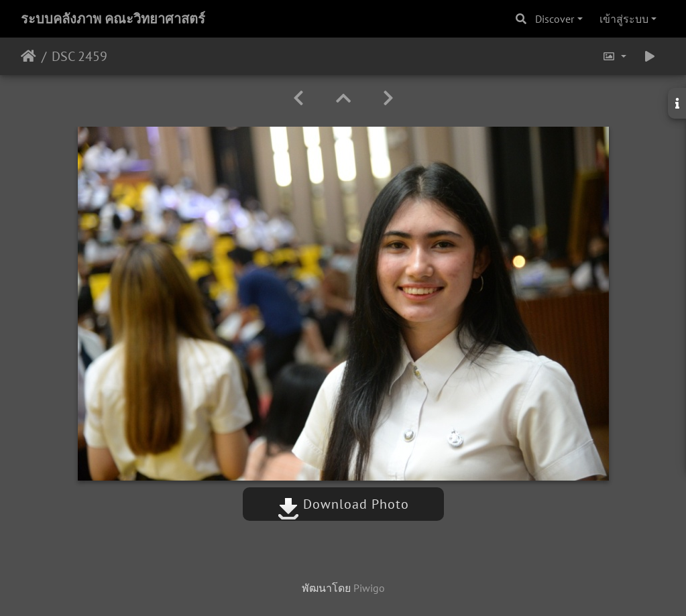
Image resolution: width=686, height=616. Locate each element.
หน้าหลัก (28, 56)
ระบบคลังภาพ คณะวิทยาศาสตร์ (113, 19)
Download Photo (343, 504)
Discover (555, 19)
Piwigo (369, 588)
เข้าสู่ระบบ (624, 19)
